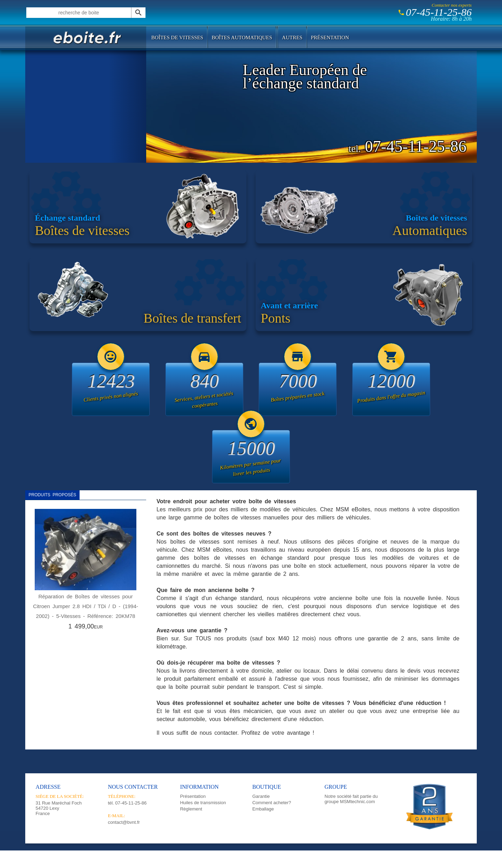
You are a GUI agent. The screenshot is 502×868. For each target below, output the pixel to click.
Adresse (48, 787)
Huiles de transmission (203, 803)
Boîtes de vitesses (177, 38)
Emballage (263, 809)
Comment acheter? (272, 803)
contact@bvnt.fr (124, 822)
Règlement (191, 809)
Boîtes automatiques (242, 38)
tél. (127, 803)
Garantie (261, 796)
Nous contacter (133, 787)
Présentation (330, 38)
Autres (292, 38)
